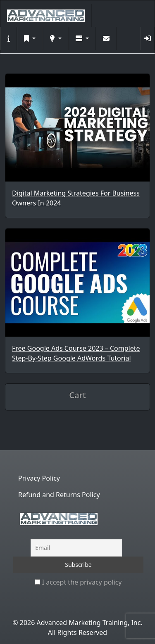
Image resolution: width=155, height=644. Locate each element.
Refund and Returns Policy (59, 495)
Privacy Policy (39, 478)
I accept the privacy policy (78, 582)
